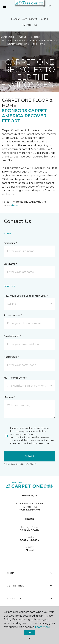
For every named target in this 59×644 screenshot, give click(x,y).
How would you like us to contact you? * (26, 296)
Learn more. (43, 627)
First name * (10, 243)
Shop (29, 573)
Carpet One (7, 37)
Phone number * (13, 315)
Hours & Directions (29, 510)
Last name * (10, 264)
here (15, 206)
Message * (9, 397)
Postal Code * (11, 357)
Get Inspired (29, 586)
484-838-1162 (29, 25)
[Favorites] (50, 6)
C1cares (35, 37)
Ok (29, 633)
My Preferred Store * (15, 378)
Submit (29, 456)
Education (29, 598)
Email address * (12, 336)
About (22, 37)
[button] (44, 6)
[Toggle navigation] (5, 6)
